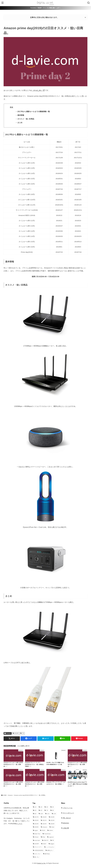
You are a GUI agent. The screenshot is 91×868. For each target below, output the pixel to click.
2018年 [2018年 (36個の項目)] (45, 817)
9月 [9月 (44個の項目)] (35, 814)
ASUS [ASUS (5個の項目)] (43, 830)
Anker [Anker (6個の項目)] (53, 827)
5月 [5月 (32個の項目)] (35, 810)
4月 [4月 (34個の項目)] (53, 807)
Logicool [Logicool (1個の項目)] (51, 837)
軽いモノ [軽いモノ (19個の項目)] (37, 857)
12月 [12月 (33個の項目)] (55, 814)
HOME (5, 795)
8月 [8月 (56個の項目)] (53, 810)
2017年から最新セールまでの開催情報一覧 (34, 112)
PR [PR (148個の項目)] (53, 840)
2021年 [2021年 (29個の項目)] (45, 820)
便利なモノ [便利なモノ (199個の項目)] (50, 850)
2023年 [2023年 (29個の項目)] (37, 824)
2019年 (16, 733)
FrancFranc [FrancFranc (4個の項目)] (47, 834)
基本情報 (21, 115)
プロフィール (67, 808)
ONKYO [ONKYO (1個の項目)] (46, 840)
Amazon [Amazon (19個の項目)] (45, 827)
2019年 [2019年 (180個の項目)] (52, 817)
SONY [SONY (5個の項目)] (44, 844)
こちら (20, 824)
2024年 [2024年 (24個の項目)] (45, 824)
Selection (65, 823)
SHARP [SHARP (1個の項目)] (37, 844)
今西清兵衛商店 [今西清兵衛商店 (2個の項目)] (39, 850)
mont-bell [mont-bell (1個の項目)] (37, 840)
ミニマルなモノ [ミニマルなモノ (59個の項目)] (50, 847)
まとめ (20, 123)
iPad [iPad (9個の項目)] (44, 837)
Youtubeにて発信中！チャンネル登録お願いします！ (45, 8)
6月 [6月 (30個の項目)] (41, 810)
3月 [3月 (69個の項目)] (47, 807)
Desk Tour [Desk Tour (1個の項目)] (37, 834)
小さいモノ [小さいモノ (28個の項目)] (38, 854)
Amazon (8, 733)
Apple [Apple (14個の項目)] (36, 830)
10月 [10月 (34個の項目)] (42, 814)
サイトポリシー (67, 813)
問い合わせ (66, 818)
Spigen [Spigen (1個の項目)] (52, 844)
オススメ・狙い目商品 (26, 119)
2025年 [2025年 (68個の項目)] (52, 824)
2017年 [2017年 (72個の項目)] (37, 817)
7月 (23, 733)
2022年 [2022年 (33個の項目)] (52, 820)
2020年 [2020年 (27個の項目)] (37, 820)
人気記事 (65, 828)
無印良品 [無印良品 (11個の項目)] (47, 854)
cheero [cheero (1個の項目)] (51, 830)
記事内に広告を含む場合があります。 (44, 17)
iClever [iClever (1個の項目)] (36, 837)
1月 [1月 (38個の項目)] (35, 807)
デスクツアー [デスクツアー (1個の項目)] (38, 847)
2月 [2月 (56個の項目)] (41, 807)
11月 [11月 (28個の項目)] (48, 814)
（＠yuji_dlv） (37, 90)
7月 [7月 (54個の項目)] (47, 810)
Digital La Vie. (41, 863)
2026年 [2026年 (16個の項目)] (37, 827)
